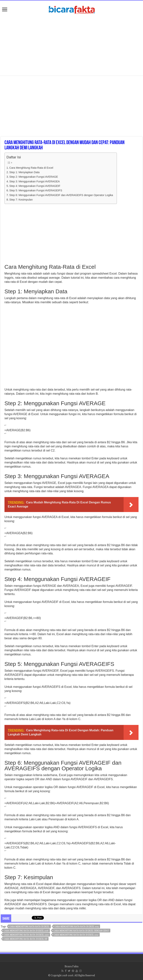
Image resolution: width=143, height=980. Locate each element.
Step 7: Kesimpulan (21, 200)
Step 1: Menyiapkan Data (24, 172)
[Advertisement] (71, 46)
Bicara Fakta (71, 966)
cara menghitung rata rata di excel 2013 (77, 926)
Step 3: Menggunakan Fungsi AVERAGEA (35, 181)
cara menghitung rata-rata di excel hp (26, 939)
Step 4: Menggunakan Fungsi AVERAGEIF (35, 186)
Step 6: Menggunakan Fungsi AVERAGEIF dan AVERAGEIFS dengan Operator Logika (61, 195)
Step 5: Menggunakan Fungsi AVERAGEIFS (36, 190)
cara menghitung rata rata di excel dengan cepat (81, 931)
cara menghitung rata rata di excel (29, 926)
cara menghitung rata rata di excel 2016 (26, 931)
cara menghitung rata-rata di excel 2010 (76, 935)
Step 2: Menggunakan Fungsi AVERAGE (34, 177)
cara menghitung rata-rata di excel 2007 (26, 935)
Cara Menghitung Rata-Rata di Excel (31, 168)
